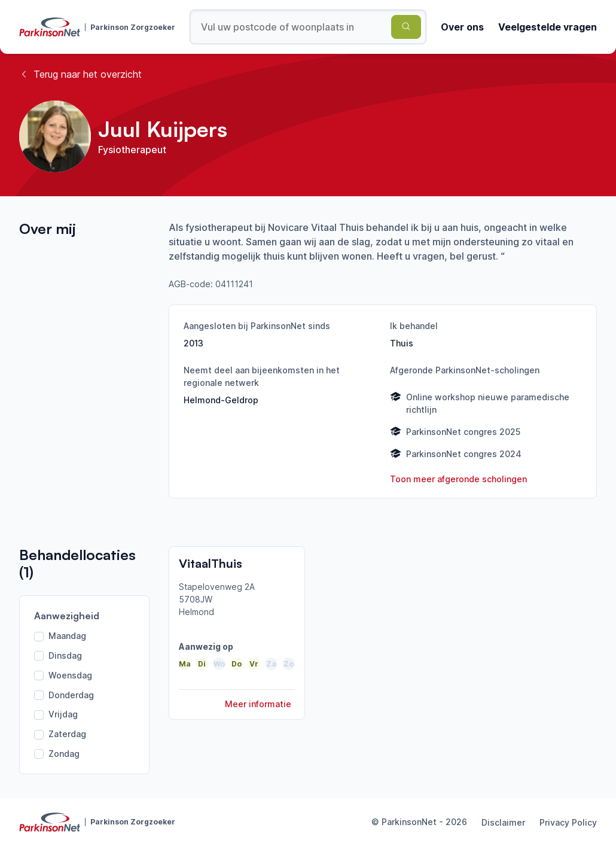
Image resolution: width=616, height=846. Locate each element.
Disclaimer (503, 822)
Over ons (462, 27)
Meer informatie (258, 704)
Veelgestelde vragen (548, 27)
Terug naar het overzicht (80, 74)
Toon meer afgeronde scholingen (458, 479)
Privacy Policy (568, 822)
